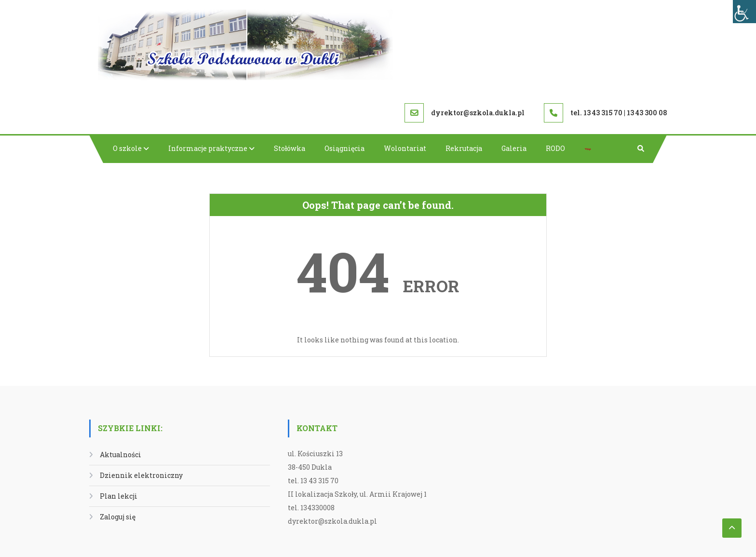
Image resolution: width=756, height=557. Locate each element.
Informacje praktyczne (208, 148)
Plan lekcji (119, 496)
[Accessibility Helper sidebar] (744, 12)
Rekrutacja (464, 148)
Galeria (514, 148)
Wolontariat (405, 148)
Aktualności (121, 455)
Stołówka (290, 148)
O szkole (127, 148)
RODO (555, 148)
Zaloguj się (118, 517)
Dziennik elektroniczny (141, 475)
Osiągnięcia (344, 148)
